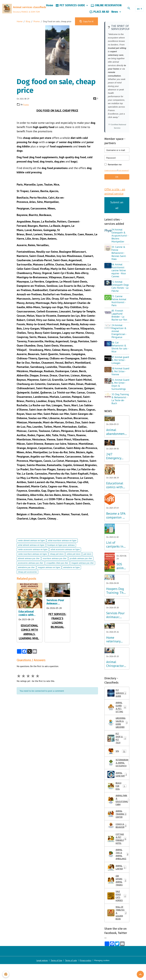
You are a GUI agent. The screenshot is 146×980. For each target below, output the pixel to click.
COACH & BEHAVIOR (118, 855)
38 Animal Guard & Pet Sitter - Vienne (120, 386)
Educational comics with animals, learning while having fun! (28, 618)
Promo (37, 26)
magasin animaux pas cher (83, 567)
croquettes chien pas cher (57, 567)
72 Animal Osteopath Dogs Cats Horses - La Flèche (118, 296)
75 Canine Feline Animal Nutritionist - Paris (120, 312)
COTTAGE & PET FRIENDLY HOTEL (118, 869)
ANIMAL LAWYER (117, 900)
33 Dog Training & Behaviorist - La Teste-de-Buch (121, 416)
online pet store (74, 558)
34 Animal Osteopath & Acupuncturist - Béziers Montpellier (120, 244)
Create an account (112, 175)
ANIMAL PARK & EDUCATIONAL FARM (118, 827)
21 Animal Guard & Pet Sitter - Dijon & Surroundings (120, 400)
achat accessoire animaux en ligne (65, 554)
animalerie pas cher (26, 572)
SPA (117, 775)
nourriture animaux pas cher (55, 563)
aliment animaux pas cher (29, 563)
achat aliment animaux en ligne (31, 549)
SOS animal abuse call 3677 (121, 584)
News (115, 14)
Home (50, 7)
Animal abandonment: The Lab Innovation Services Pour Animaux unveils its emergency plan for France (116, 449)
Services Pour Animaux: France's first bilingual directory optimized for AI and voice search (57, 606)
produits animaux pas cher (81, 563)
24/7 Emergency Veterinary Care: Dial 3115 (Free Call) (114, 474)
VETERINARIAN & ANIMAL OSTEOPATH (118, 787)
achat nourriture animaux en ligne (62, 545)
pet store (87, 558)
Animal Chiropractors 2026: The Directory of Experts (116, 681)
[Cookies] (6, 974)
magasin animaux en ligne (49, 572)
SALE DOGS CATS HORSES (117, 931)
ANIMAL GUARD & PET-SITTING (118, 727)
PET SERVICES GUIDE (71, 8)
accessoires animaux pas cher (31, 567)
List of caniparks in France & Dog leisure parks (116, 562)
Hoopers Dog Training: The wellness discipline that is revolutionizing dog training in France (116, 608)
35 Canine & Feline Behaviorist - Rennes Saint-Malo (120, 261)
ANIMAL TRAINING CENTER (118, 843)
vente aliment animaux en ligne (31, 545)
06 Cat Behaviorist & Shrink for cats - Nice (120, 358)
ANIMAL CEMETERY (118, 799)
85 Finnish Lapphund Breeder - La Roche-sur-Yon (120, 327)
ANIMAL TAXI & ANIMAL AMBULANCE (118, 886)
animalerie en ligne (71, 572)
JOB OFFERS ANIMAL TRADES (117, 914)
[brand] (22, 11)
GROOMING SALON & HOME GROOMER (118, 744)
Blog (28, 26)
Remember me (115, 169)
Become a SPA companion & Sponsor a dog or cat (116, 533)
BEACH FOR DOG (117, 812)
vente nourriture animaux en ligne (32, 558)
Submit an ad (117, 214)
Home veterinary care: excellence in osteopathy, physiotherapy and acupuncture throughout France (116, 657)
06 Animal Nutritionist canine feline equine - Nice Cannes (120, 279)
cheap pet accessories (27, 576)
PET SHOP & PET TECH (117, 761)
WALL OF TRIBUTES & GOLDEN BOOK (118, 950)
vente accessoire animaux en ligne (33, 554)
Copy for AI (86, 26)
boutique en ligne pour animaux (61, 549)
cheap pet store (57, 558)
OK (117, 185)
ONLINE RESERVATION (106, 8)
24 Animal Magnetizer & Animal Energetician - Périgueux (120, 342)
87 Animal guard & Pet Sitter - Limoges (119, 373)
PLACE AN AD (99, 14)
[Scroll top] (140, 974)
